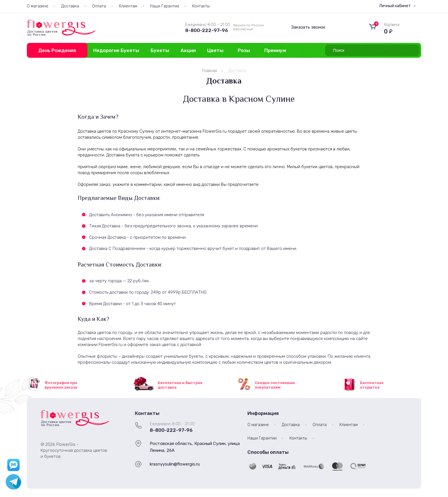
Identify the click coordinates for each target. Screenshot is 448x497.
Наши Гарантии (165, 6)
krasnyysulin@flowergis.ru (175, 464)
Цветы (215, 50)
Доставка (70, 6)
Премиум (275, 50)
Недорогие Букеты (116, 50)
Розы (244, 50)
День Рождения (57, 50)
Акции (188, 50)
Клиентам (128, 6)
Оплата (99, 6)
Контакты (201, 6)
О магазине (38, 6)
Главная (209, 71)
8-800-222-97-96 (207, 30)
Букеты (160, 50)
